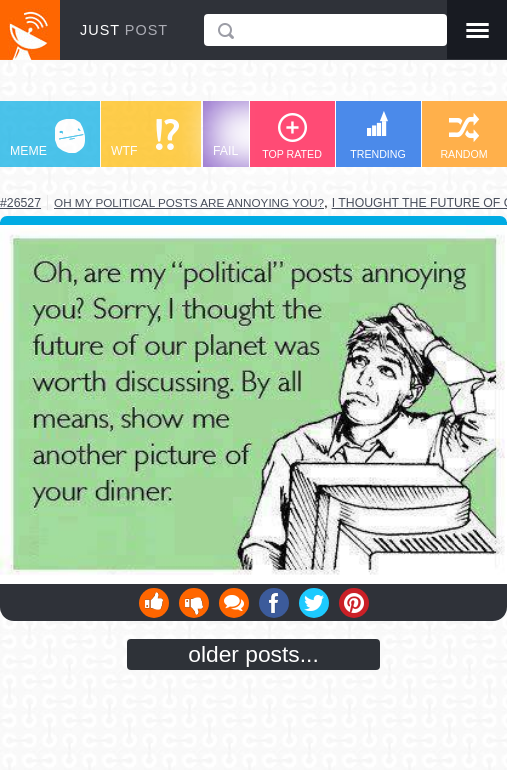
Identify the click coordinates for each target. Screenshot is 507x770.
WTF (145, 138)
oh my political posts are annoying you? (189, 202)
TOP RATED (292, 136)
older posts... (253, 654)
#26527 (20, 203)
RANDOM (463, 136)
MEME (47, 138)
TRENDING (378, 135)
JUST (124, 30)
